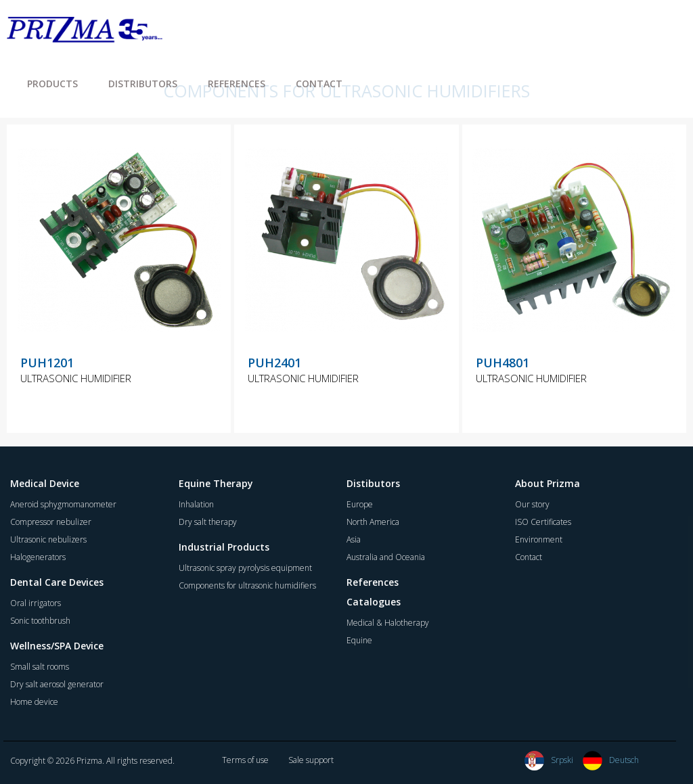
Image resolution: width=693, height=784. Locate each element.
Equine (359, 640)
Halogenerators (38, 557)
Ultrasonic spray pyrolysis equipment (245, 568)
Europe (360, 504)
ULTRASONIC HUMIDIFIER (76, 378)
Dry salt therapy (208, 522)
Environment (539, 539)
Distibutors (373, 483)
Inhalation (196, 504)
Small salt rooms (40, 667)
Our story (532, 504)
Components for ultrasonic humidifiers (247, 585)
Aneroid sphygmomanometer (63, 504)
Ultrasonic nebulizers (48, 539)
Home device (34, 702)
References (373, 582)
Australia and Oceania (386, 557)
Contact (529, 557)
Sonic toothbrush (40, 621)
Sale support (311, 760)
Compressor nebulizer (51, 522)
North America (373, 522)
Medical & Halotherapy (388, 623)
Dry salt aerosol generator (57, 684)
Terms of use (245, 760)
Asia (354, 539)
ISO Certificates (543, 522)
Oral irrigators (36, 603)
